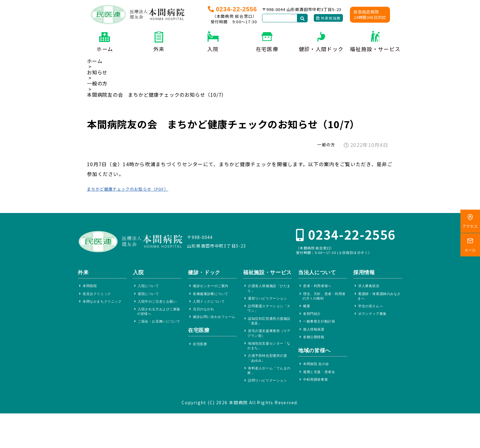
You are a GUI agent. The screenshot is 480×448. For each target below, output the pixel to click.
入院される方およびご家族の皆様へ (159, 322)
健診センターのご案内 (214, 288)
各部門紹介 (314, 320)
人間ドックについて (212, 305)
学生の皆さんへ (373, 311)
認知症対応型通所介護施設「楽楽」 (269, 341)
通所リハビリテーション (269, 312)
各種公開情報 (316, 346)
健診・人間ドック (321, 49)
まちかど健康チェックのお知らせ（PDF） (137, 189)
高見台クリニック (100, 297)
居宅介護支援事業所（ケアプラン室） (267, 355)
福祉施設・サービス (375, 49)
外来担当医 (328, 18)
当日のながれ (206, 314)
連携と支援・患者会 (322, 382)
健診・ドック (204, 274)
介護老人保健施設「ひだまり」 (269, 298)
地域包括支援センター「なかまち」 (269, 369)
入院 (213, 49)
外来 (159, 49)
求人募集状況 (371, 288)
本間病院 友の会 (319, 374)
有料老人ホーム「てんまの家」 (269, 398)
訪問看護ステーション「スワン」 (269, 326)
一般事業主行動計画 (322, 328)
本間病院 (91, 288)
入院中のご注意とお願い (159, 308)
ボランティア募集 (375, 320)
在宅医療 (267, 49)
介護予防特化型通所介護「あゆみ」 (269, 383)
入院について (151, 288)
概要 (307, 311)
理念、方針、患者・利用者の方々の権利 (324, 299)
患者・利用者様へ (320, 288)
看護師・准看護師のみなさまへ (379, 299)
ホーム (105, 49)
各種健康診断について (214, 297)
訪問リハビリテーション (269, 412)
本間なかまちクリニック (104, 308)
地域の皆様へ (315, 360)
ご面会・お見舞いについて (159, 336)
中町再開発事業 (318, 391)
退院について (151, 297)
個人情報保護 (316, 337)
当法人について (317, 274)
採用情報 (364, 274)
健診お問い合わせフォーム (214, 325)
